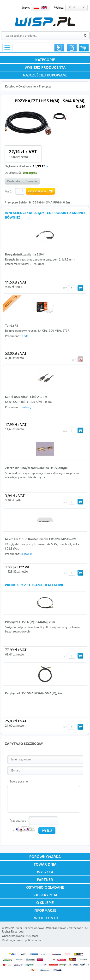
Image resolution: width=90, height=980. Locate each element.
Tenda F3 (12, 325)
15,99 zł (39, 166)
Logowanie (59, 48)
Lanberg (26, 407)
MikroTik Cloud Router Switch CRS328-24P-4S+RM (41, 539)
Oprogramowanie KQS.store (20, 936)
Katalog (10, 86)
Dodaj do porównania (22, 181)
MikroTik (26, 554)
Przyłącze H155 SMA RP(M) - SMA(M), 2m (33, 693)
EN (44, 8)
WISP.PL (45, 22)
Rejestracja (72, 48)
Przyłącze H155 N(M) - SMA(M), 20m (30, 622)
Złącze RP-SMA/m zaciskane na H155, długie (36, 468)
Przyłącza (45, 86)
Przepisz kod (18, 821)
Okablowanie (27, 86)
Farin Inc (36, 940)
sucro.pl (22, 940)
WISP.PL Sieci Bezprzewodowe (25, 928)
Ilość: (8, 191)
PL (36, 8)
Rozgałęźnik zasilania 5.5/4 (24, 254)
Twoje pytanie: (19, 781)
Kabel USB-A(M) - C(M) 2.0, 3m (26, 397)
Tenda (24, 336)
